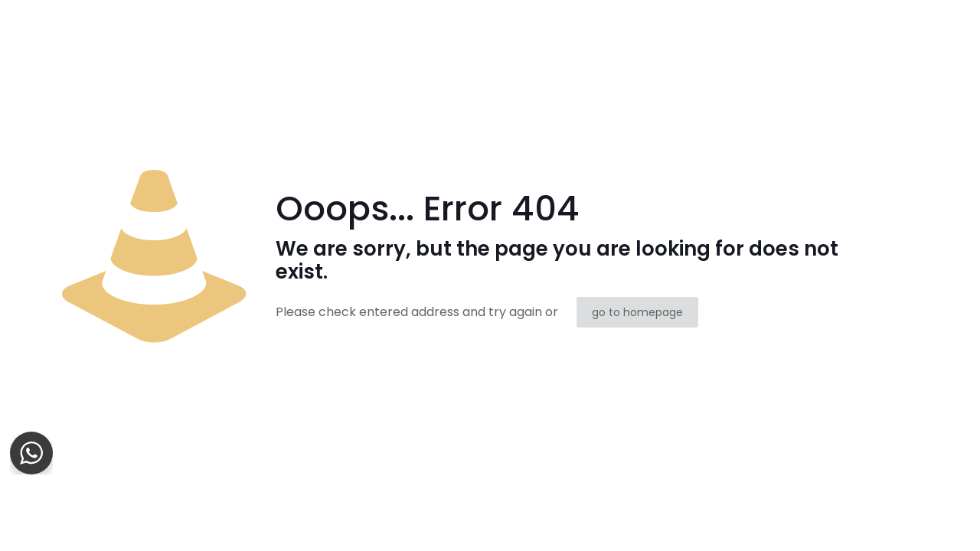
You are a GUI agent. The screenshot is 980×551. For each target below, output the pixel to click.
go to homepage (637, 312)
